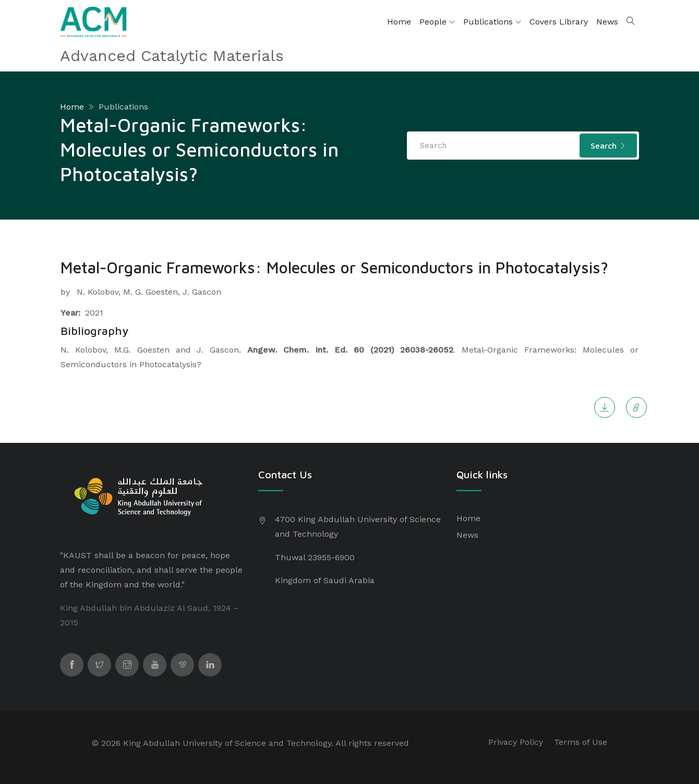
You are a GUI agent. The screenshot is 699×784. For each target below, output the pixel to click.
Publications (492, 22)
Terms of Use (581, 742)
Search (608, 146)
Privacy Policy (516, 742)
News (607, 22)
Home (399, 22)
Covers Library (559, 22)
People (437, 22)
